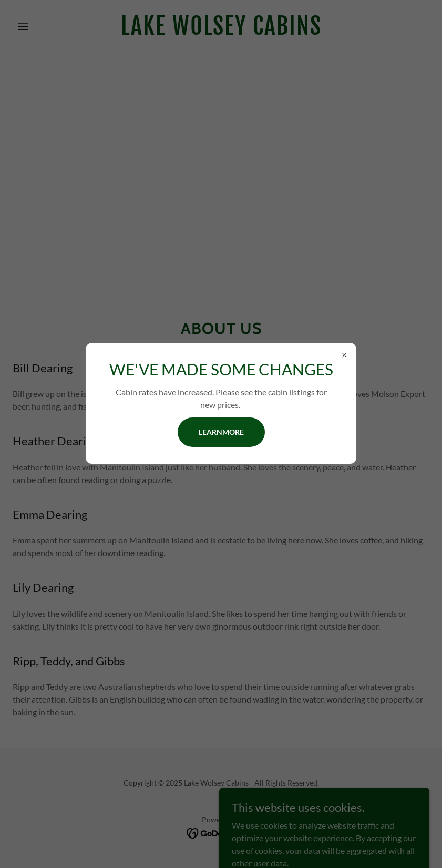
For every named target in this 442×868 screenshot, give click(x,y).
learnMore (221, 432)
